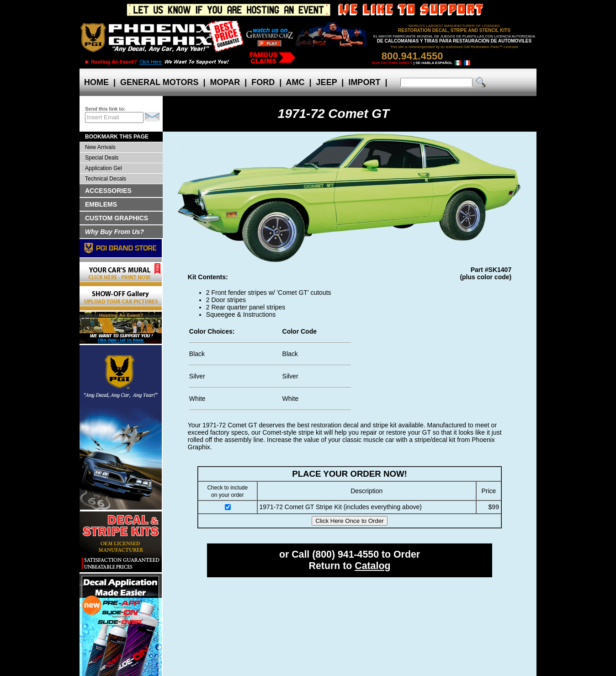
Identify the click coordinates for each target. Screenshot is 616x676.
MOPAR (225, 82)
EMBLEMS (101, 204)
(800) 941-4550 (345, 554)
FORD (263, 82)
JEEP (327, 82)
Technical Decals (106, 179)
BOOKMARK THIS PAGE (117, 137)
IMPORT (364, 82)
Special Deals (102, 158)
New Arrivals (100, 147)
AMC (295, 82)
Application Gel (104, 168)
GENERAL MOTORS (159, 82)
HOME (96, 82)
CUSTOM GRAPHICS (117, 218)
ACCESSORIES (108, 191)
